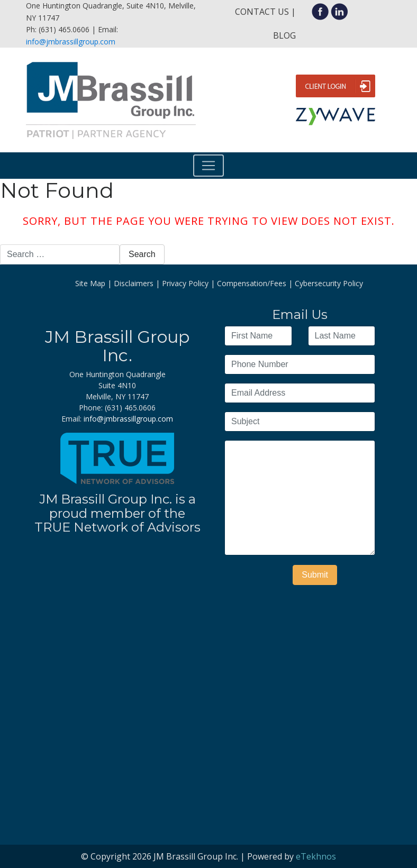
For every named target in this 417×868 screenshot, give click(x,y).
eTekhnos (316, 856)
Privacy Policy (185, 283)
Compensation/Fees (252, 283)
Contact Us (262, 12)
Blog (284, 35)
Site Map (90, 283)
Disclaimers (134, 283)
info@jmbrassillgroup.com (71, 42)
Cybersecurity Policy (329, 283)
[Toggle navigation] (208, 166)
